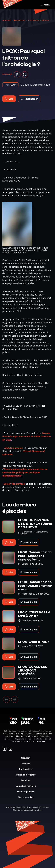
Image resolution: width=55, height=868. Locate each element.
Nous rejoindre (27, 792)
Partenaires (27, 769)
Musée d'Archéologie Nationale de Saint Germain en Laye (27, 436)
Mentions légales (27, 775)
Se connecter (27, 797)
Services (27, 780)
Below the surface (14, 484)
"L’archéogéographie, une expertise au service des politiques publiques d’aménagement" (25, 472)
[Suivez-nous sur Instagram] (11, 749)
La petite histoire (27, 786)
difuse (40, 810)
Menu (45, 5)
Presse (27, 763)
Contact (27, 758)
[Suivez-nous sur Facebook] (5, 749)
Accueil (7, 20)
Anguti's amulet (13, 448)
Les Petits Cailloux (39, 20)
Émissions (19, 20)
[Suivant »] (15, 699)
